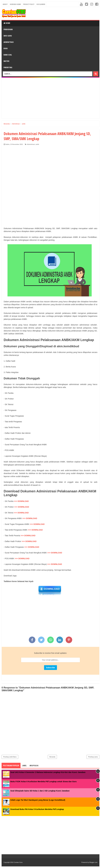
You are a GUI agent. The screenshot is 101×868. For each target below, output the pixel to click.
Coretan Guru (18, 862)
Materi (6, 61)
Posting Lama (93, 757)
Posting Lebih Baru (10, 757)
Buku (6, 48)
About (5, 4)
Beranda (52, 757)
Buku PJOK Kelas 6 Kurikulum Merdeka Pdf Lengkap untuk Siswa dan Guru (43, 782)
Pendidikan (8, 29)
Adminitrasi (9, 42)
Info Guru (8, 36)
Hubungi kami (15, 4)
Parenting (8, 67)
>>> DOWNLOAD (21, 501)
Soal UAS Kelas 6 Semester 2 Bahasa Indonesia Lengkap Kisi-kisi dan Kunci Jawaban (48, 772)
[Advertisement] (50, 98)
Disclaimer (41, 4)
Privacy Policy (29, 4)
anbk (37, 144)
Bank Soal (8, 55)
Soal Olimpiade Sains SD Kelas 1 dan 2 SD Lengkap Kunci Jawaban (40, 791)
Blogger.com (93, 862)
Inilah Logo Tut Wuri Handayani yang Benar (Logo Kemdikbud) (38, 800)
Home (7, 23)
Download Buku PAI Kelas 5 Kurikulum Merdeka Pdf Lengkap (37, 809)
